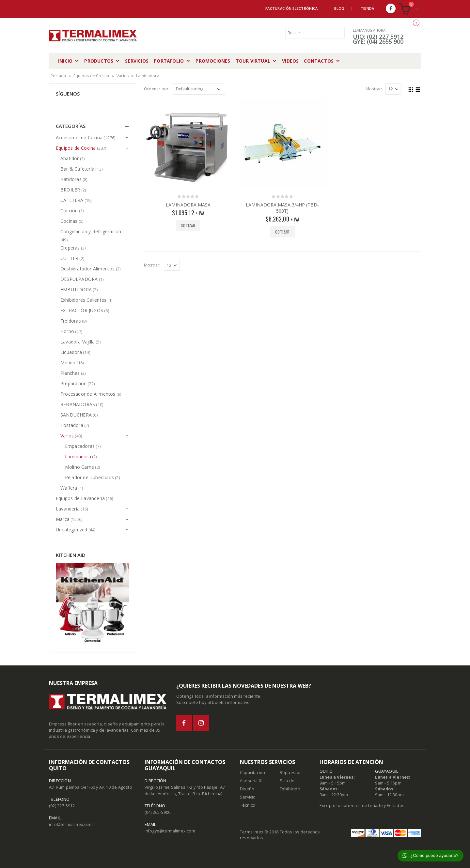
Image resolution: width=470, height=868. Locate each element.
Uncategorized (72, 530)
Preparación (73, 383)
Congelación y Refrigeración (91, 231)
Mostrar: (374, 89)
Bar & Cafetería (77, 169)
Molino (68, 363)
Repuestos (291, 773)
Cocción (69, 211)
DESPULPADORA (79, 279)
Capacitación (252, 773)
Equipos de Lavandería (80, 498)
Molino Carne (79, 467)
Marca (63, 519)
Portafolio (169, 61)
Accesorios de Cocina (79, 137)
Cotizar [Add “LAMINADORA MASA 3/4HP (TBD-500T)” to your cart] (282, 232)
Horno (67, 331)
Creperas (70, 248)
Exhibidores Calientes (83, 300)
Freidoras (71, 321)
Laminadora (78, 457)
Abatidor (70, 158)
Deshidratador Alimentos (88, 269)
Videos (290, 61)
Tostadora (72, 425)
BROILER (70, 190)
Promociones (213, 61)
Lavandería (68, 509)
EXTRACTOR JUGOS (82, 310)
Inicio (65, 61)
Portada (58, 76)
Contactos (319, 61)
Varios (123, 76)
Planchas (70, 373)
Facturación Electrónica (291, 8)
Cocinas (69, 221)
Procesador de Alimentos (88, 394)
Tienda (368, 8)
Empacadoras (80, 446)
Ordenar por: (157, 89)
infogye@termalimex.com (170, 831)
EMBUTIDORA (76, 289)
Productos (99, 61)
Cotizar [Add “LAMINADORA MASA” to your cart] (188, 226)
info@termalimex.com (71, 824)
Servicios (137, 61)
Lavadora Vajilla (78, 342)
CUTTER (69, 258)
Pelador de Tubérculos (89, 477)
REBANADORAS (78, 404)
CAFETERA (72, 200)
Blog (339, 8)
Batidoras (71, 179)
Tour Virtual (253, 61)
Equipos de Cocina (91, 76)
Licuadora (71, 352)
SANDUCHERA (76, 415)
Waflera (69, 488)
